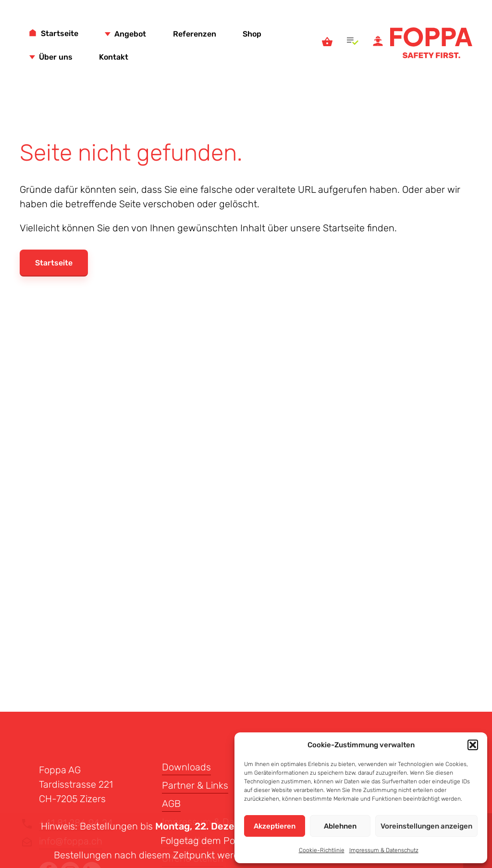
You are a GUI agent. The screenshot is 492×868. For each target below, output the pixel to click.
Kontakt (114, 57)
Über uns (56, 57)
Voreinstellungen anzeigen (426, 826)
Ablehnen (340, 826)
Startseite (60, 33)
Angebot (130, 34)
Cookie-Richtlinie (322, 850)
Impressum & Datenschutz (384, 850)
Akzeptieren (275, 826)
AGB (171, 804)
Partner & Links (195, 785)
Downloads (186, 767)
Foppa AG (431, 43)
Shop (252, 34)
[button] (473, 745)
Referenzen (195, 34)
